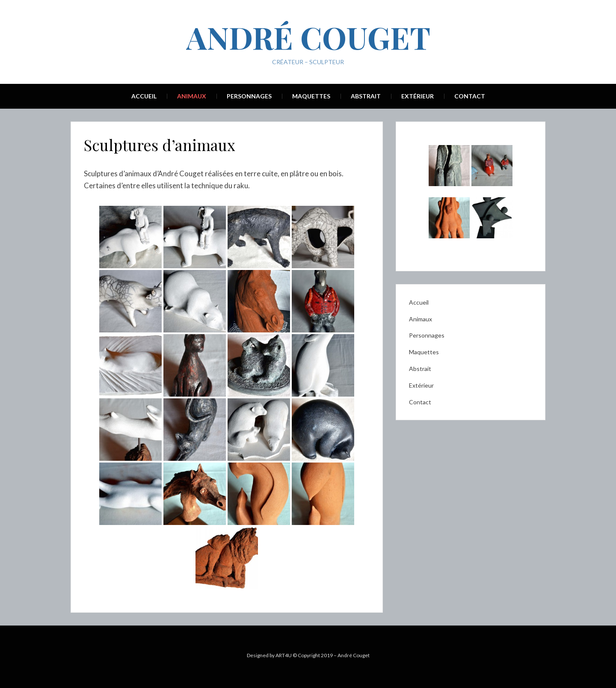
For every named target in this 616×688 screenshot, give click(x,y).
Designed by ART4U (269, 655)
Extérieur (418, 96)
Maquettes (311, 96)
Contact (470, 96)
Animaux (192, 96)
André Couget (308, 37)
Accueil (144, 96)
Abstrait (366, 96)
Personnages (249, 96)
